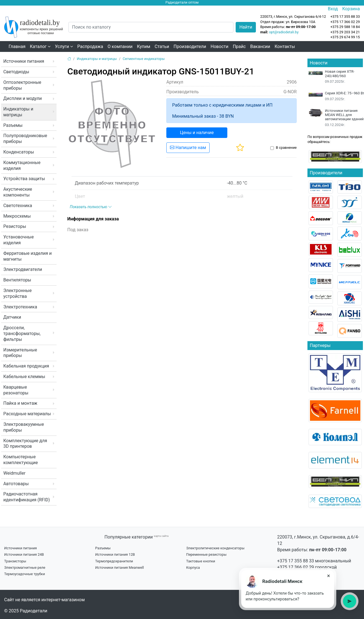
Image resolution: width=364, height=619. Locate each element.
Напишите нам (188, 148)
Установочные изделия (19, 240)
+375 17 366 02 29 (296, 567)
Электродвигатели (23, 269)
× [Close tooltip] (329, 576)
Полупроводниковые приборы (25, 139)
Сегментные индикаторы (144, 59)
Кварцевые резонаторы (16, 390)
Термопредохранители (114, 561)
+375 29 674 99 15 (345, 37)
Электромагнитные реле (25, 568)
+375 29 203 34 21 (345, 32)
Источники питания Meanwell (119, 568)
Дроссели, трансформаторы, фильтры (22, 334)
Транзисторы (15, 561)
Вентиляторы (17, 280)
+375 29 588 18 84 (345, 27)
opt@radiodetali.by (284, 32)
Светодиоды (16, 72)
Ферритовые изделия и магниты (28, 256)
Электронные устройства (17, 293)
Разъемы (13, 125)
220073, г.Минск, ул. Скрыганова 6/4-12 (293, 17)
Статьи (162, 46)
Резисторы (15, 226)
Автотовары (16, 484)
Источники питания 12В (115, 554)
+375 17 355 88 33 (296, 561)
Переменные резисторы (207, 554)
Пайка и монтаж (20, 403)
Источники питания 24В (24, 554)
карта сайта (161, 536)
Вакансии (260, 46)
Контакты (285, 46)
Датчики (12, 317)
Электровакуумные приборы (24, 427)
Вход (333, 9)
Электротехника (20, 307)
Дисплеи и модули (23, 98)
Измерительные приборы (20, 353)
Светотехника (18, 206)
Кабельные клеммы (24, 377)
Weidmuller (14, 473)
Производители (190, 46)
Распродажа (90, 46)
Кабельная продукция (26, 366)
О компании (120, 46)
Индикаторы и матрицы (18, 112)
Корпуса (193, 568)
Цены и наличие (197, 133)
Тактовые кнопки (201, 561)
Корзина (351, 9)
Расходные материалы (27, 414)
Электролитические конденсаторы (215, 548)
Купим (144, 46)
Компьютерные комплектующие (21, 460)
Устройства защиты (24, 179)
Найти (246, 27)
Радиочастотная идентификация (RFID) (27, 497)
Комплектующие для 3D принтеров (25, 444)
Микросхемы (17, 216)
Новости (220, 46)
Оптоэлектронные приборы (22, 85)
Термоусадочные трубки (25, 574)
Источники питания (24, 61)
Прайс (239, 46)
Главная (17, 46)
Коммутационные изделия (22, 165)
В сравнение (286, 148)
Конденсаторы (19, 152)
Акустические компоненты (18, 192)
